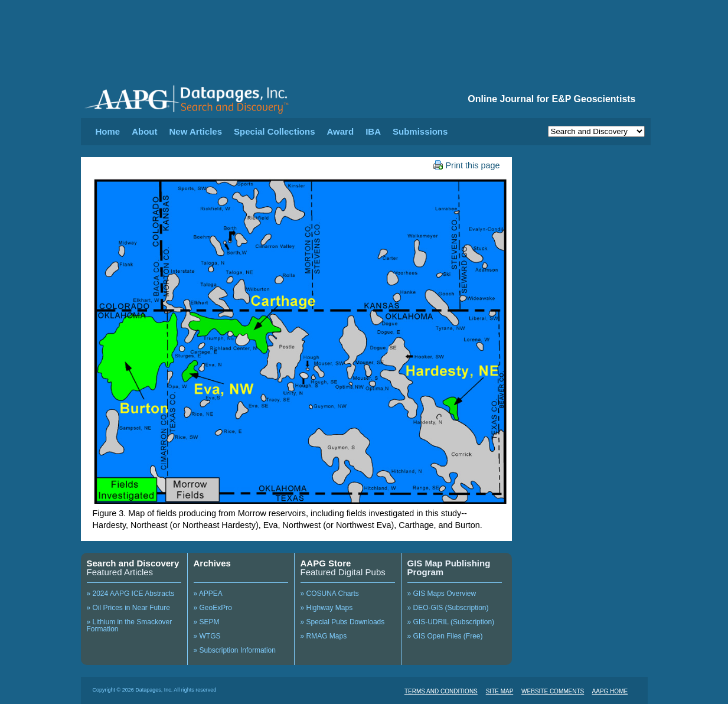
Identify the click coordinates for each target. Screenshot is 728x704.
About (144, 131)
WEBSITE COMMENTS (553, 691)
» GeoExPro (213, 608)
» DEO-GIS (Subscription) (448, 608)
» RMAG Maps (324, 636)
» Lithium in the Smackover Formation (130, 625)
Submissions (420, 131)
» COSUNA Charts (330, 594)
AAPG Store (326, 563)
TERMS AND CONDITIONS (441, 691)
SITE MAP (500, 691)
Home (108, 131)
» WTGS (207, 636)
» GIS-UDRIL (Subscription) (451, 622)
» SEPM (207, 622)
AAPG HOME (610, 691)
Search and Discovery (133, 563)
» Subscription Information (235, 650)
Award (341, 131)
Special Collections (275, 131)
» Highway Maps (327, 608)
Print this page (467, 165)
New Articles (196, 131)
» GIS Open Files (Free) (445, 636)
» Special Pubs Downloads (343, 622)
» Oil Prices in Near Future (128, 608)
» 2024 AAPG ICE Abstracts (131, 594)
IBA (373, 131)
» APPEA (208, 594)
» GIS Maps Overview (442, 594)
